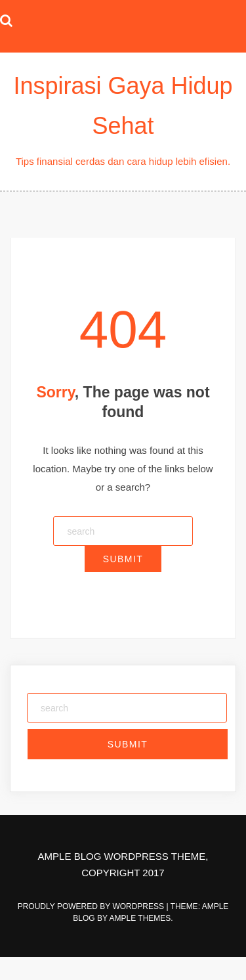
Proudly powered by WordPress (92, 906)
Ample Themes (140, 918)
